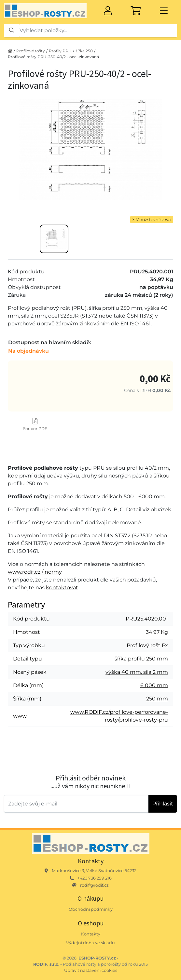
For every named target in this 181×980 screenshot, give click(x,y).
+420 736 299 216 (95, 878)
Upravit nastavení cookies (91, 970)
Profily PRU (60, 51)
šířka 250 (84, 51)
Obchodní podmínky (91, 909)
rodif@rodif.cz (94, 885)
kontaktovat (62, 588)
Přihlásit (163, 804)
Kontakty (91, 934)
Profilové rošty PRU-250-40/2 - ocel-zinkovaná (53, 57)
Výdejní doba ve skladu (90, 943)
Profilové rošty (31, 51)
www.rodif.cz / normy (35, 572)
